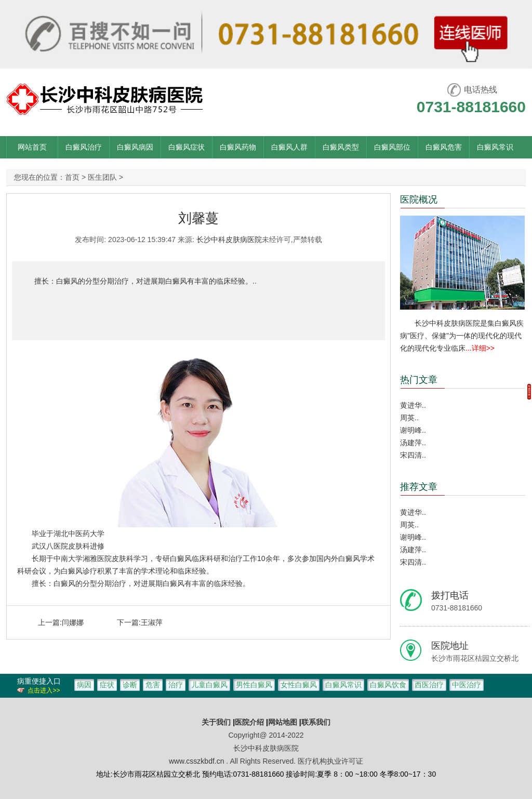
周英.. (409, 418)
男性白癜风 (254, 685)
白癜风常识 (495, 147)
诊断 (130, 685)
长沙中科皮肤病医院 (229, 239)
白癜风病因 (135, 147)
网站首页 (32, 147)
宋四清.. (413, 455)
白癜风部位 (392, 147)
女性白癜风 (299, 685)
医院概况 (419, 199)
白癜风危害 (444, 147)
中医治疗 (467, 685)
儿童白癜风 (209, 685)
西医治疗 (429, 685)
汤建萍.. (413, 443)
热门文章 (419, 380)
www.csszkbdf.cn (197, 761)
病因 (84, 685)
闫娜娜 (73, 622)
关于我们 (216, 722)
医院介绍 (250, 722)
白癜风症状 (187, 147)
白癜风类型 (341, 147)
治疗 (176, 685)
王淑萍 (152, 622)
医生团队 (102, 177)
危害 (153, 685)
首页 (72, 177)
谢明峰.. (413, 430)
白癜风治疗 (84, 147)
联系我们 (316, 722)
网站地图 (283, 722)
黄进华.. (413, 405)
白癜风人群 (289, 147)
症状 (107, 685)
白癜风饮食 (388, 685)
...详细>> (480, 348)
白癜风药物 (238, 147)
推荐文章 (419, 487)
